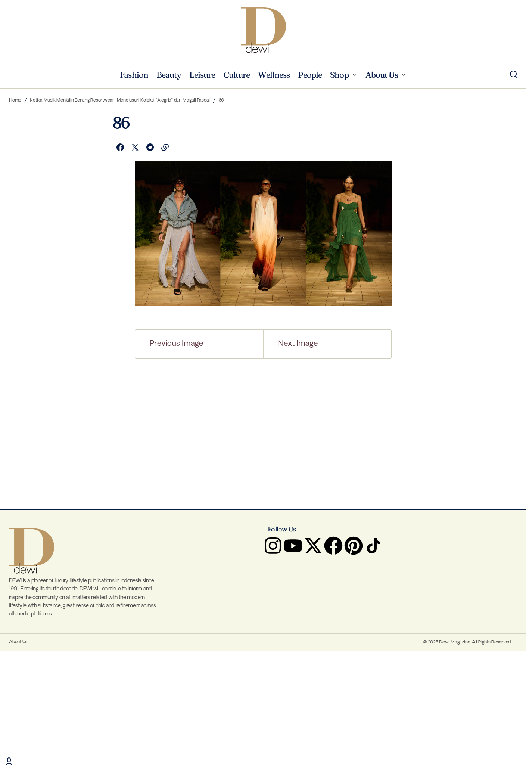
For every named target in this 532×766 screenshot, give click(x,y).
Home (15, 100)
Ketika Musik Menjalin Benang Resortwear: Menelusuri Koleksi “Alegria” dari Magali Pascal (120, 100)
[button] (514, 75)
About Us (18, 642)
